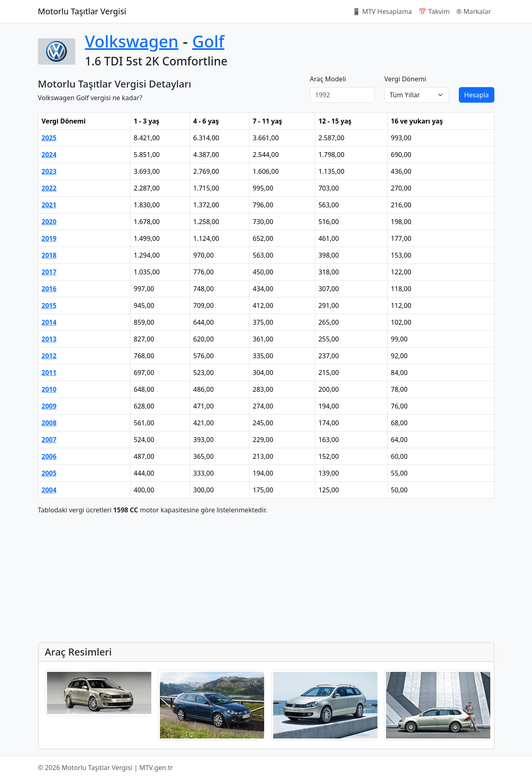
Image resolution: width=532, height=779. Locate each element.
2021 (49, 205)
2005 (49, 473)
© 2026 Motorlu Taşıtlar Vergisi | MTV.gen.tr (106, 768)
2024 (49, 155)
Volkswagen (132, 41)
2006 (49, 456)
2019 (49, 238)
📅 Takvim (434, 11)
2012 (49, 356)
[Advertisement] (266, 579)
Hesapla (476, 95)
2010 (49, 389)
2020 (49, 222)
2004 (49, 490)
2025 (49, 138)
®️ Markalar (474, 11)
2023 (49, 171)
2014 (49, 322)
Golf (208, 41)
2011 (49, 373)
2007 (49, 440)
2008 (49, 423)
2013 (49, 339)
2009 (49, 406)
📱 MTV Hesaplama (382, 11)
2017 (49, 272)
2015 (49, 305)
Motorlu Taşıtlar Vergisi (82, 11)
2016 (49, 289)
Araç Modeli (328, 79)
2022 (49, 188)
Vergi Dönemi (405, 79)
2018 (49, 255)
